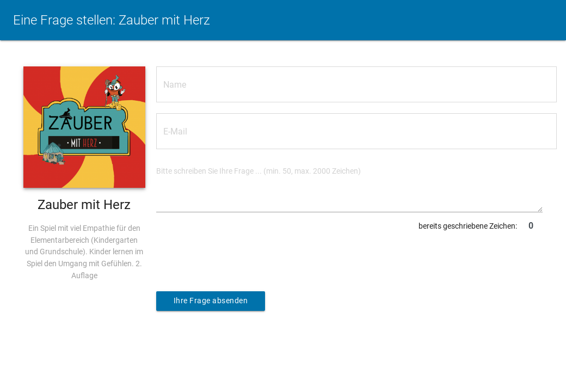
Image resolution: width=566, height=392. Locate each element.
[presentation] (239, 257)
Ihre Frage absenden (211, 301)
